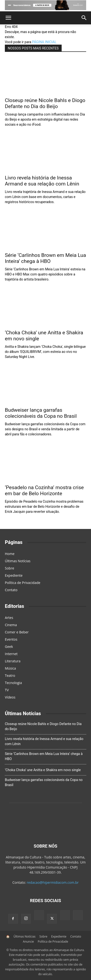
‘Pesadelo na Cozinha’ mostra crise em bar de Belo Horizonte (44, 490)
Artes (9, 618)
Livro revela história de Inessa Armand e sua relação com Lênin (42, 181)
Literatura (13, 661)
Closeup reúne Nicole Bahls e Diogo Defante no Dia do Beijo (45, 103)
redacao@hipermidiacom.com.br (53, 882)
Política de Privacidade (23, 583)
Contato (11, 590)
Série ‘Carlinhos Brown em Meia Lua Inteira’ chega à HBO (45, 258)
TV (7, 690)
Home (10, 554)
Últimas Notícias (18, 561)
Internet (11, 654)
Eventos (11, 639)
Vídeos (10, 697)
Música (10, 668)
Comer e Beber (17, 632)
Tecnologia (13, 683)
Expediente (14, 575)
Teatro (10, 675)
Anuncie (28, 942)
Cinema (11, 625)
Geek (9, 647)
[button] (8, 18)
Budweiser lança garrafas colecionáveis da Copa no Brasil (41, 413)
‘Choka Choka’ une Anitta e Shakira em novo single (43, 770)
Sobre (9, 568)
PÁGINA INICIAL (44, 42)
